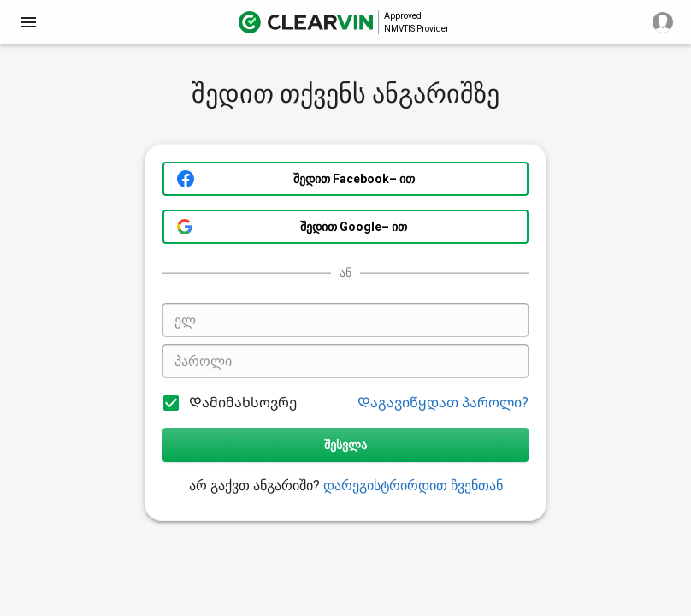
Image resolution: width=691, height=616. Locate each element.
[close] (28, 22)
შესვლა (345, 445)
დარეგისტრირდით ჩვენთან (413, 486)
